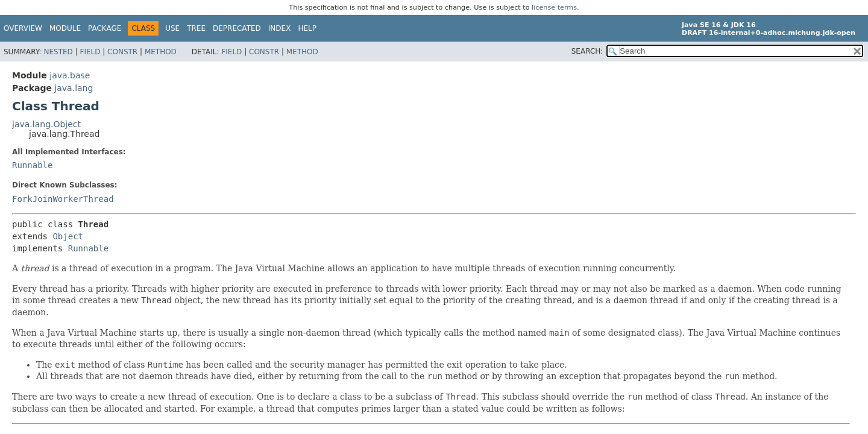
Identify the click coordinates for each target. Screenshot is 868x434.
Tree (196, 28)
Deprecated (237, 28)
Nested (58, 52)
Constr (122, 52)
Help (307, 28)
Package (105, 28)
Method (161, 52)
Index (280, 28)
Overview (23, 28)
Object (68, 236)
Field (90, 52)
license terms (554, 8)
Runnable (32, 165)
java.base (70, 75)
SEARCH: (587, 51)
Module (65, 28)
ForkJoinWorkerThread (63, 199)
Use (172, 28)
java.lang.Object (46, 124)
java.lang (74, 88)
